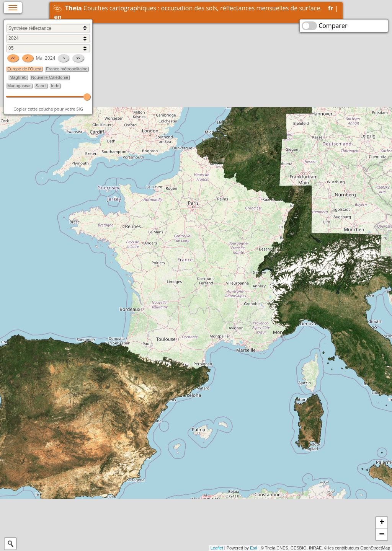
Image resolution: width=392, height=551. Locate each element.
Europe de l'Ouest (24, 69)
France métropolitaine (67, 69)
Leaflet (217, 548)
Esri (254, 548)
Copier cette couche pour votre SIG (48, 109)
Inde (55, 86)
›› (78, 58)
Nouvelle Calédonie (50, 77)
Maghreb (18, 77)
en (58, 17)
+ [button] (382, 523)
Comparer (333, 26)
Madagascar (19, 86)
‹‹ (13, 58)
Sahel (41, 86)
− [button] (382, 535)
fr (331, 8)
